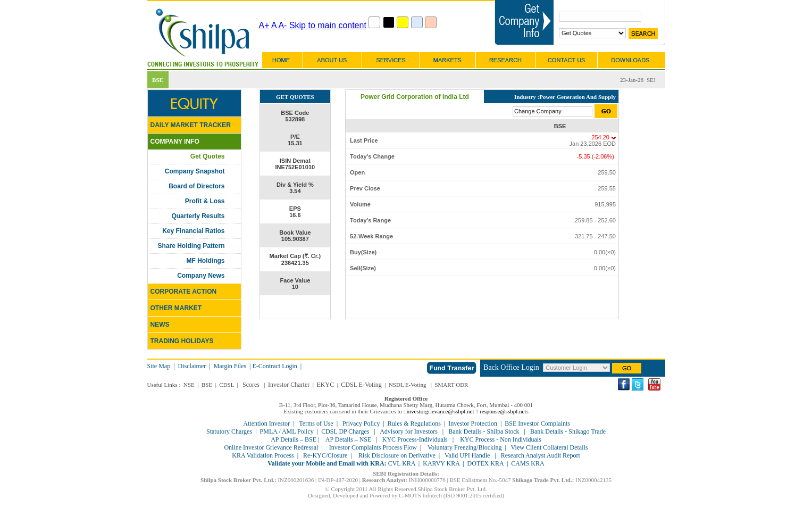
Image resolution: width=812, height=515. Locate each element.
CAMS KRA (528, 463)
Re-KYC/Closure (325, 455)
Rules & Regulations (414, 423)
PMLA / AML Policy (287, 431)
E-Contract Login (276, 366)
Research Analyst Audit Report (541, 455)
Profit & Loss (205, 201)
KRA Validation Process (263, 455)
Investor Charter (289, 385)
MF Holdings (206, 261)
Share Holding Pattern (191, 246)
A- (282, 25)
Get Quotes (208, 156)
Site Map (159, 366)
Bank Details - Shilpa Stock (484, 431)
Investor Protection (473, 423)
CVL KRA (402, 463)
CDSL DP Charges (345, 431)
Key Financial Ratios (193, 231)
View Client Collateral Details (550, 447)
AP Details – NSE (348, 439)
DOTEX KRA (485, 463)
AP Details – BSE (294, 439)
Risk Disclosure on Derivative (397, 455)
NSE (189, 385)
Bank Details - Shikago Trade (568, 431)
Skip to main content (328, 25)
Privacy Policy (361, 423)
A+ (264, 25)
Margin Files (230, 366)
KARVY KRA (441, 463)
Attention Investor (266, 423)
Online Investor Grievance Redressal (271, 447)
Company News (201, 276)
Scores (251, 385)
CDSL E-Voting (361, 385)
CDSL (227, 385)
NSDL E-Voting (408, 385)
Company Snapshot (195, 171)
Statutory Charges (229, 431)
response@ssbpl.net (503, 411)
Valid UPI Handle (467, 455)
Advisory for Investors (409, 431)
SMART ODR (451, 385)
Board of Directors (196, 186)
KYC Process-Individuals (415, 439)
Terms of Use (316, 423)
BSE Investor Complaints (537, 423)
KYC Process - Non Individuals (500, 439)
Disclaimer (192, 366)
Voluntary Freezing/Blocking (464, 447)
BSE (207, 385)
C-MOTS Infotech (420, 495)
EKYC (325, 385)
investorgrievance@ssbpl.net (441, 411)
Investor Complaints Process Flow (373, 447)
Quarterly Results (198, 216)
